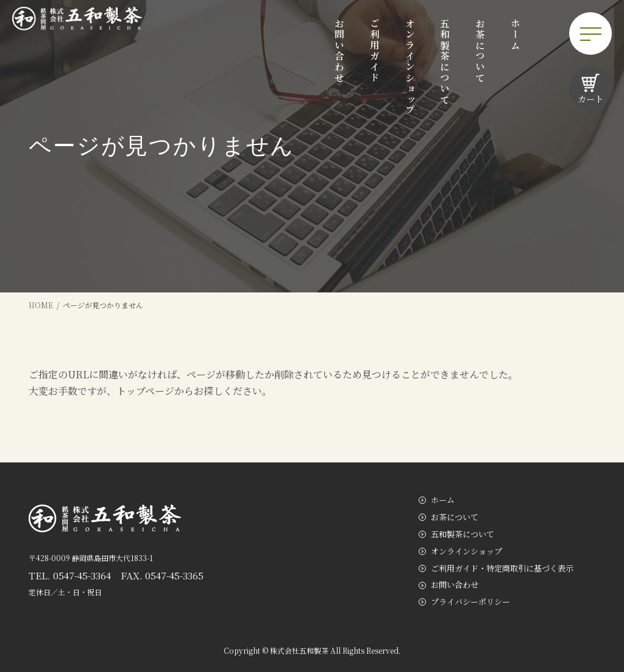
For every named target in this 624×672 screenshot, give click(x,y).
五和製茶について (463, 534)
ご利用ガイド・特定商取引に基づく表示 (502, 568)
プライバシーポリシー (470, 602)
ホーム (443, 500)
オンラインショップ (466, 551)
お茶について (455, 517)
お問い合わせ (455, 585)
